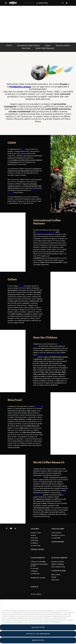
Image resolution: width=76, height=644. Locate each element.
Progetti (54, 577)
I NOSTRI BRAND (58, 542)
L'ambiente (34, 571)
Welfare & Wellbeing (58, 564)
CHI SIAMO (35, 529)
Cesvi (23, 149)
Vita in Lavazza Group (58, 567)
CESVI (9, 46)
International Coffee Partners (28, 46)
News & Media (56, 575)
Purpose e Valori (36, 533)
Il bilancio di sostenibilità (38, 562)
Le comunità (34, 569)
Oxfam (48, 46)
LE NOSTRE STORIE (59, 571)
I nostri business (56, 533)
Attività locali (55, 580)
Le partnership (35, 574)
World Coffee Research (45, 48)
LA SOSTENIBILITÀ (38, 558)
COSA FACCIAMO (58, 529)
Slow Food (26, 48)
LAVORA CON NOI (37, 549)
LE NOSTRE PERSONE (59, 558)
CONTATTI (35, 587)
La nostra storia (35, 545)
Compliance (34, 543)
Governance (34, 540)
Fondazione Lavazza (38, 578)
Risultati (33, 535)
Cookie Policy (27, 622)
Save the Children (63, 46)
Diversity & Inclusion (58, 562)
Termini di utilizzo (36, 594)
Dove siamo (34, 538)
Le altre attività (56, 538)
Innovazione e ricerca (58, 535)
